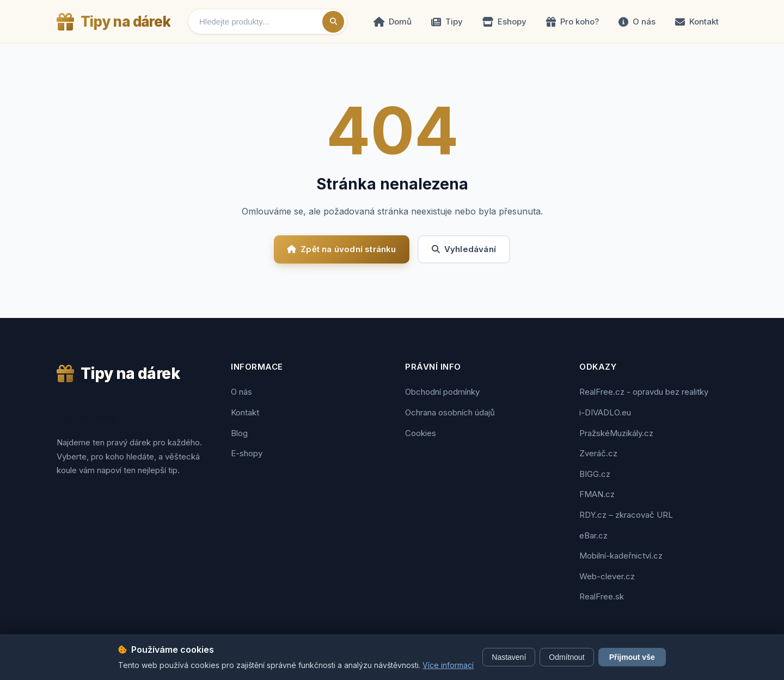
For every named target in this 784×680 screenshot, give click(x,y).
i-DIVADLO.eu (605, 412)
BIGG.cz (595, 474)
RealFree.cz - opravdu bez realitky (644, 392)
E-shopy (247, 453)
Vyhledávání (464, 249)
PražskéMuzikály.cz (616, 433)
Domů (393, 22)
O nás (637, 22)
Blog (239, 433)
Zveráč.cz (598, 453)
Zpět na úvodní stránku (342, 249)
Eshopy (504, 22)
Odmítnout (566, 657)
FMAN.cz (597, 494)
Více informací (448, 665)
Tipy (447, 22)
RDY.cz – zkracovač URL (626, 515)
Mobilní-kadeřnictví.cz (621, 556)
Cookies (421, 433)
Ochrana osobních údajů (450, 412)
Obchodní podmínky (442, 392)
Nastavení (509, 657)
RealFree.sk (602, 596)
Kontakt (697, 22)
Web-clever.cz (607, 576)
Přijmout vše (632, 657)
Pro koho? (572, 22)
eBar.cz (593, 535)
